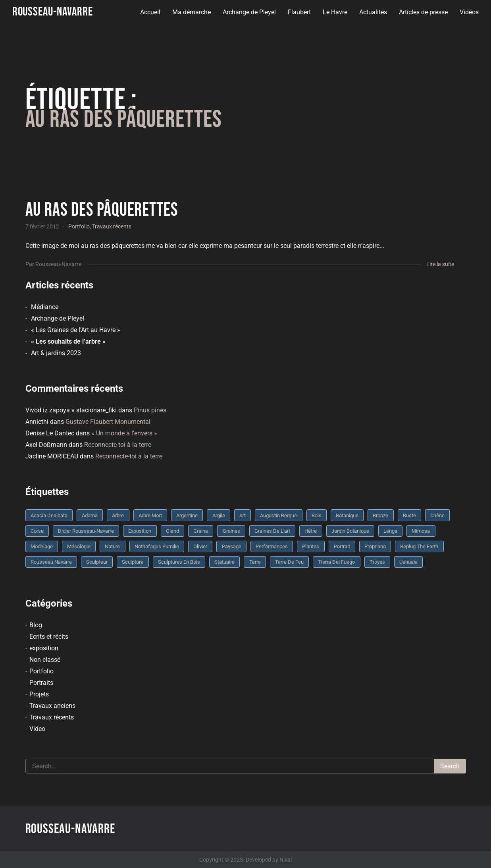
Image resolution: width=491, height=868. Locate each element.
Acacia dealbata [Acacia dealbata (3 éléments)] (49, 515)
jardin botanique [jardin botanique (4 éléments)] (350, 531)
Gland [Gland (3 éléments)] (172, 531)
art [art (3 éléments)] (243, 515)
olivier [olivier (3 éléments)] (200, 546)
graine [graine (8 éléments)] (201, 531)
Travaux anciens (52, 706)
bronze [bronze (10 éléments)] (380, 515)
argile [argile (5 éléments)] (219, 515)
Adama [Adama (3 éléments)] (90, 515)
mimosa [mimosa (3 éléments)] (421, 531)
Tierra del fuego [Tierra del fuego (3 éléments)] (336, 562)
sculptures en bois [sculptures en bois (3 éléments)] (179, 562)
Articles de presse (423, 12)
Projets (39, 694)
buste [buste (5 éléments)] (409, 515)
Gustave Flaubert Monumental (108, 422)
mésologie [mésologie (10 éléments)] (79, 546)
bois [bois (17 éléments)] (317, 515)
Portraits (41, 683)
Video (37, 729)
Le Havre (335, 12)
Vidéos (469, 12)
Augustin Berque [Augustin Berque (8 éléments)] (278, 515)
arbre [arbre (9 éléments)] (118, 515)
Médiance (45, 307)
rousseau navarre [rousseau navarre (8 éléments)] (51, 562)
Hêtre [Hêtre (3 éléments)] (311, 531)
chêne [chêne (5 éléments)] (437, 515)
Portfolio (79, 226)
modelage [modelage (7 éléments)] (42, 546)
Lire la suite (440, 264)
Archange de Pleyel (249, 12)
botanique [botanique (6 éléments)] (347, 515)
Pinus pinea (150, 410)
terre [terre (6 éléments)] (255, 562)
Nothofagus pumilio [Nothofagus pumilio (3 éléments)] (157, 546)
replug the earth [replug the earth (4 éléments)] (419, 546)
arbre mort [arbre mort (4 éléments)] (150, 515)
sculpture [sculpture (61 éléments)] (133, 562)
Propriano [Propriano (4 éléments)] (375, 546)
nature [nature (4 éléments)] (112, 546)
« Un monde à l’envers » (124, 433)
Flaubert (299, 12)
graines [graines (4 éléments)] (231, 531)
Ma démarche (192, 12)
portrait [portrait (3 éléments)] (342, 546)
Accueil (150, 12)
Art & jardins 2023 (56, 353)
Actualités (373, 12)
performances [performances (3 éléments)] (272, 546)
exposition (44, 648)
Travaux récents (112, 226)
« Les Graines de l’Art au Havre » (76, 330)
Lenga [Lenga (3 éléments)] (390, 531)
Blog (36, 625)
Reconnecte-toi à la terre (118, 445)
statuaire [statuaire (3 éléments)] (224, 562)
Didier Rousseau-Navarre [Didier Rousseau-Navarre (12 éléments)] (86, 531)
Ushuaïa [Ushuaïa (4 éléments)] (408, 562)
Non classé (45, 660)
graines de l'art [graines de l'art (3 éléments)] (272, 531)
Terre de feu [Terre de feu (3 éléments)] (289, 562)
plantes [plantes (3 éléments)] (311, 546)
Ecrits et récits (49, 637)
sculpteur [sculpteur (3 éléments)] (97, 562)
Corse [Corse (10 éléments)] (37, 531)
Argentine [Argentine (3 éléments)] (187, 515)
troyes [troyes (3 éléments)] (377, 562)
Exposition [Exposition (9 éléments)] (140, 531)
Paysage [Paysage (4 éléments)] (232, 546)
